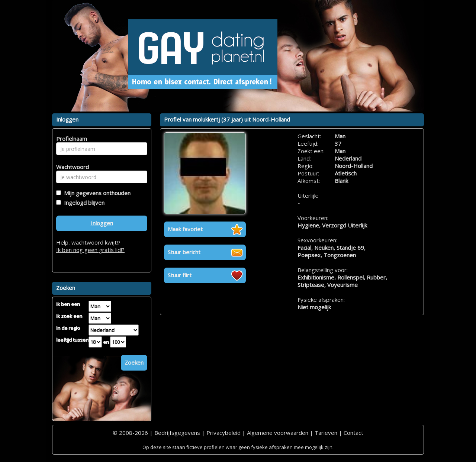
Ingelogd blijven (83, 203)
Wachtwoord (70, 167)
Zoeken (134, 362)
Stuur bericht (184, 252)
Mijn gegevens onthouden (96, 193)
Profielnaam (70, 139)
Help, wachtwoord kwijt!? (88, 242)
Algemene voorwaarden (278, 433)
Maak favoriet (185, 229)
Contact (353, 433)
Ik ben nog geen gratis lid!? (90, 250)
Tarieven (326, 433)
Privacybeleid (223, 433)
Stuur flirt (180, 275)
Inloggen (102, 223)
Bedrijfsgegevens (177, 433)
